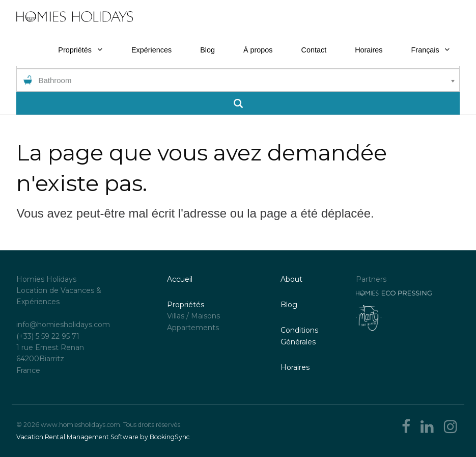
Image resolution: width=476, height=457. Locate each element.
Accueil (180, 279)
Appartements (193, 328)
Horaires (369, 50)
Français (431, 50)
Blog (207, 50)
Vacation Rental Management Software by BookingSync (103, 437)
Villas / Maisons (193, 316)
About (291, 279)
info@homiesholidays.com (63, 325)
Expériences (151, 50)
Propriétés (75, 50)
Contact (314, 50)
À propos (258, 50)
